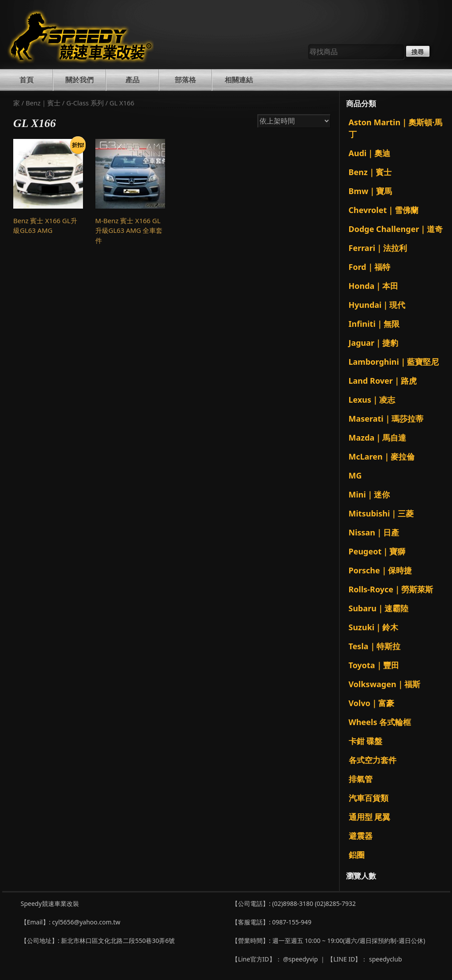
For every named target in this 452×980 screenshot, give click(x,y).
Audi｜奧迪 (370, 153)
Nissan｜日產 (374, 532)
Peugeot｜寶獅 (377, 551)
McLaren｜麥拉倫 (382, 456)
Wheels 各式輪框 (380, 722)
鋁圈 (357, 855)
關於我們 (79, 80)
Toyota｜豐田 (374, 665)
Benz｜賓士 (43, 103)
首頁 (26, 80)
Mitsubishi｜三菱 (381, 513)
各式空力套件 (373, 760)
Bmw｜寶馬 (371, 191)
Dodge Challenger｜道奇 (396, 229)
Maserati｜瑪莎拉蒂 (386, 419)
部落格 (185, 80)
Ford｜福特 (369, 267)
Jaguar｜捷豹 (374, 343)
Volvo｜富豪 (371, 703)
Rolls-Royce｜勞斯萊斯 (391, 589)
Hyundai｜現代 (377, 305)
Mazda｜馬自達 (378, 438)
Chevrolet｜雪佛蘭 (384, 210)
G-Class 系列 (85, 103)
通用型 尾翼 (370, 817)
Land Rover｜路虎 (383, 381)
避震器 (361, 836)
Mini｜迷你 (369, 494)
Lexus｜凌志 (372, 400)
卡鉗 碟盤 (366, 741)
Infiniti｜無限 (374, 324)
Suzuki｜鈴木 (374, 627)
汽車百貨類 (369, 798)
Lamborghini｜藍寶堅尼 (394, 362)
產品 (132, 80)
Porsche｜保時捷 (380, 570)
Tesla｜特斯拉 (375, 646)
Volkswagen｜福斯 (384, 684)
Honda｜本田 (374, 286)
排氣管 (361, 779)
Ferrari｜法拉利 (378, 248)
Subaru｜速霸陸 (379, 608)
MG (355, 475)
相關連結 (239, 80)
